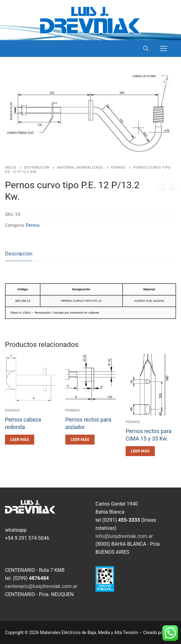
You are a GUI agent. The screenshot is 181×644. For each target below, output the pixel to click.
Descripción (19, 254)
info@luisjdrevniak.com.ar (124, 536)
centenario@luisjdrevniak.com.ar (41, 586)
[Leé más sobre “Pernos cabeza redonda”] (20, 440)
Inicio (11, 167)
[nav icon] (164, 49)
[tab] (19, 254)
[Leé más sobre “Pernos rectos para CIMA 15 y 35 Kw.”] (140, 451)
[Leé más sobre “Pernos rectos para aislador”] (80, 440)
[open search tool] (146, 49)
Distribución (37, 167)
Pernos (118, 167)
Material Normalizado (80, 167)
